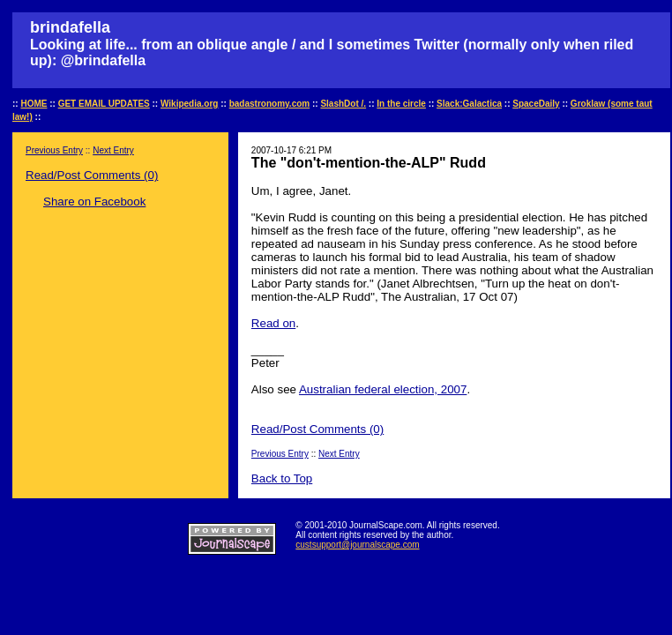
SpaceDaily (536, 104)
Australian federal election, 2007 (383, 389)
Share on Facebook (94, 202)
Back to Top (282, 478)
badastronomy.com (270, 104)
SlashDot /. (343, 104)
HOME (34, 104)
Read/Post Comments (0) (92, 175)
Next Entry (113, 150)
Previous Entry (54, 150)
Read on (273, 323)
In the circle (401, 104)
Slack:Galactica (469, 104)
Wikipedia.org (189, 104)
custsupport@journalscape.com (357, 545)
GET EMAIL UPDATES (104, 104)
